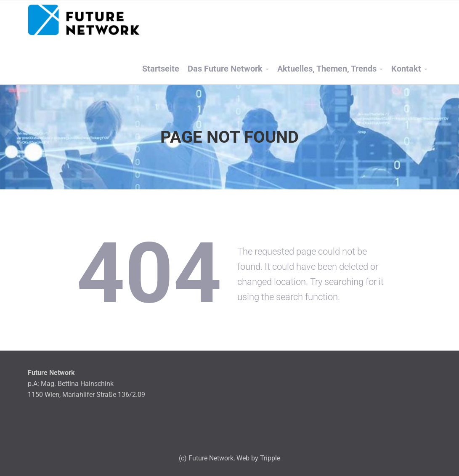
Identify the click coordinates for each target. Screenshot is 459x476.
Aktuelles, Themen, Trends (327, 69)
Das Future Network (225, 69)
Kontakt (406, 69)
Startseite (161, 69)
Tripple (270, 458)
